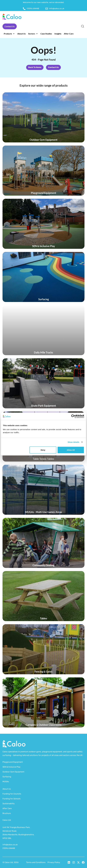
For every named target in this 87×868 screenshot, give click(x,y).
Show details (73, 442)
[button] (9, 34)
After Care (7, 808)
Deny (43, 450)
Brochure (7, 813)
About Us (7, 789)
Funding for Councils (12, 794)
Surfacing (7, 777)
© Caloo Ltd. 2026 (10, 862)
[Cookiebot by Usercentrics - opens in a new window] (73, 416)
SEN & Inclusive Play (11, 767)
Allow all (71, 450)
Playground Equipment (13, 762)
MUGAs (6, 782)
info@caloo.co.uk (10, 845)
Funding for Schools (12, 799)
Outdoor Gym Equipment (13, 772)
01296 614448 (9, 848)
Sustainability (9, 804)
